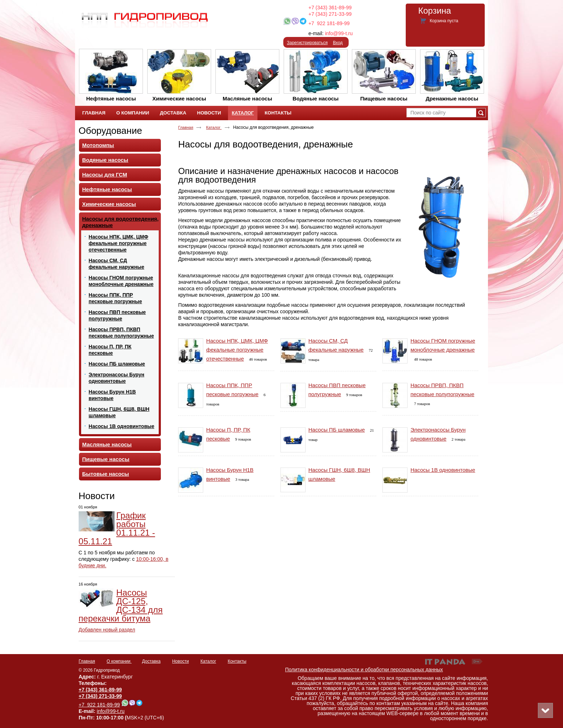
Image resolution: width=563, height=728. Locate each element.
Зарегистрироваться (307, 43)
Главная (186, 127)
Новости (97, 496)
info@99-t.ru (339, 33)
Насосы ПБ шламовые (337, 430)
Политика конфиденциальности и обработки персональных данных (364, 670)
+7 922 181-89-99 (329, 23)
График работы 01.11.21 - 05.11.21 (117, 528)
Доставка (152, 661)
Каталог (243, 113)
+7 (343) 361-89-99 (330, 8)
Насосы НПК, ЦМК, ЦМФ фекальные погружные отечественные (237, 350)
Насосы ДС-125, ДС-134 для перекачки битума (121, 605)
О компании (119, 661)
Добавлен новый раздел (107, 630)
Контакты (237, 661)
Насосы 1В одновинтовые (443, 470)
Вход (338, 43)
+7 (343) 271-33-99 (330, 14)
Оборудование (110, 131)
